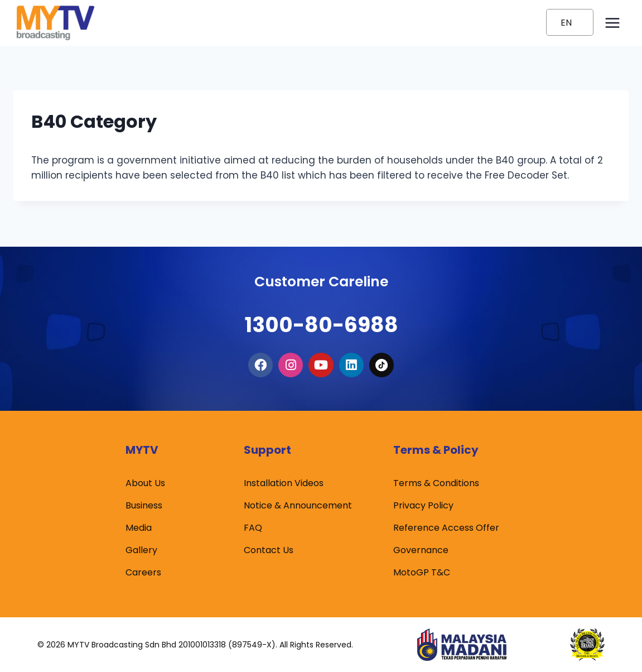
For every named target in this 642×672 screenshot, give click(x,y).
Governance (421, 550)
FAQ (253, 528)
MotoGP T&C (422, 572)
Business (144, 505)
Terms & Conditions (436, 483)
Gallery (141, 550)
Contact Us (269, 550)
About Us (145, 483)
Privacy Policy (423, 505)
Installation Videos (284, 483)
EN (566, 23)
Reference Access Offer (446, 528)
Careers (143, 572)
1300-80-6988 (321, 316)
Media (139, 528)
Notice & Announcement (298, 505)
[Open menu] (612, 23)
